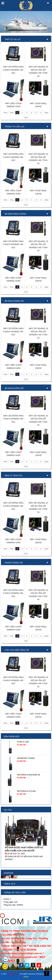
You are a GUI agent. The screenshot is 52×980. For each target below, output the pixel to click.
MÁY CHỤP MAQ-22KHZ (38, 105)
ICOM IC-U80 (23, 742)
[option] (26, 747)
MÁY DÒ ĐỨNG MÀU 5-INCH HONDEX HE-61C (13, 70)
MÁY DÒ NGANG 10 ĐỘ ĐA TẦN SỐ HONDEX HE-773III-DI (38, 71)
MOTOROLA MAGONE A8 (28, 775)
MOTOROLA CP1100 (26, 791)
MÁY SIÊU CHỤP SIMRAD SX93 (13, 105)
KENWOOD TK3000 (26, 758)
